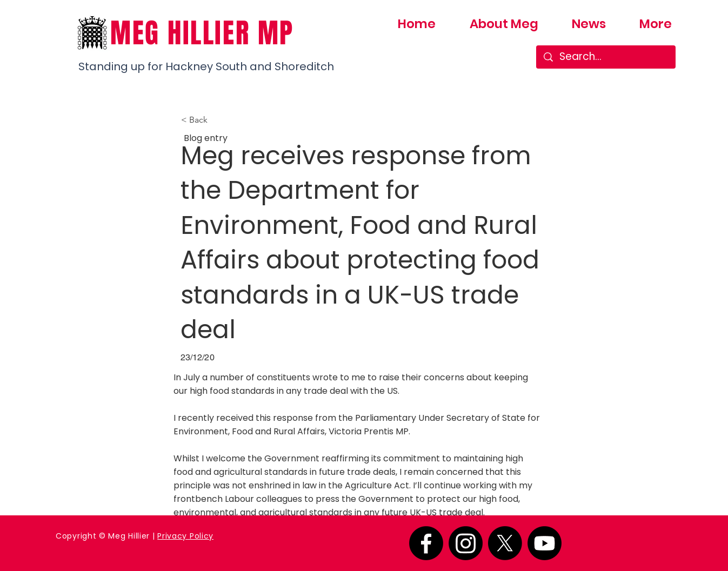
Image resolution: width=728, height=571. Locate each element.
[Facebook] (426, 543)
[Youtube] (545, 543)
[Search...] (606, 57)
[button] (217, 120)
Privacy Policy (185, 536)
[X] (505, 543)
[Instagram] (466, 543)
